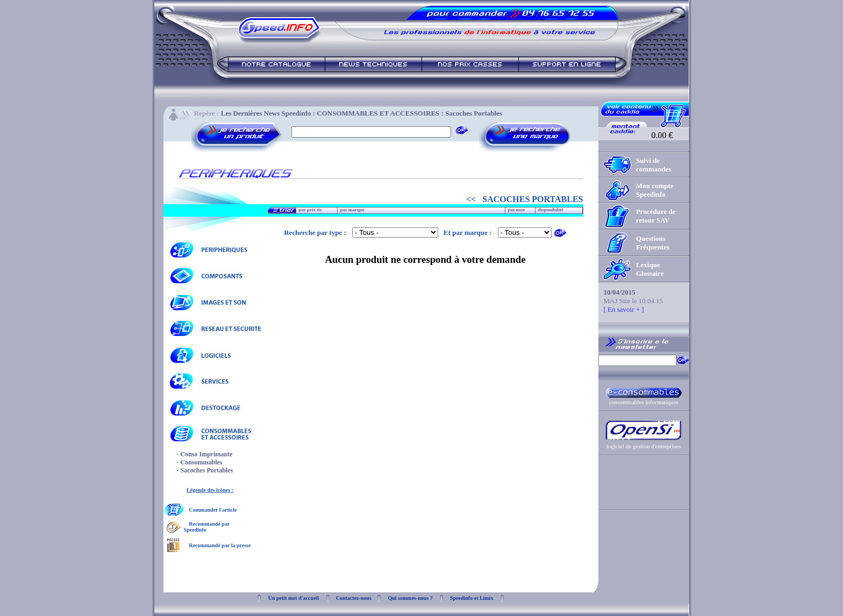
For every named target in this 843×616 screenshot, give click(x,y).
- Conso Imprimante (205, 454)
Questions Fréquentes (653, 243)
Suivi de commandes (654, 165)
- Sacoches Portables (205, 470)
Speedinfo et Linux (472, 598)
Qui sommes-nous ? (410, 598)
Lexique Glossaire (650, 269)
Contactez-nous (354, 598)
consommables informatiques (643, 402)
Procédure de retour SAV (656, 216)
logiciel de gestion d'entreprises (644, 446)
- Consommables (200, 462)
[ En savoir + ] (624, 309)
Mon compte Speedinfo (655, 190)
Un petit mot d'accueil (294, 598)
